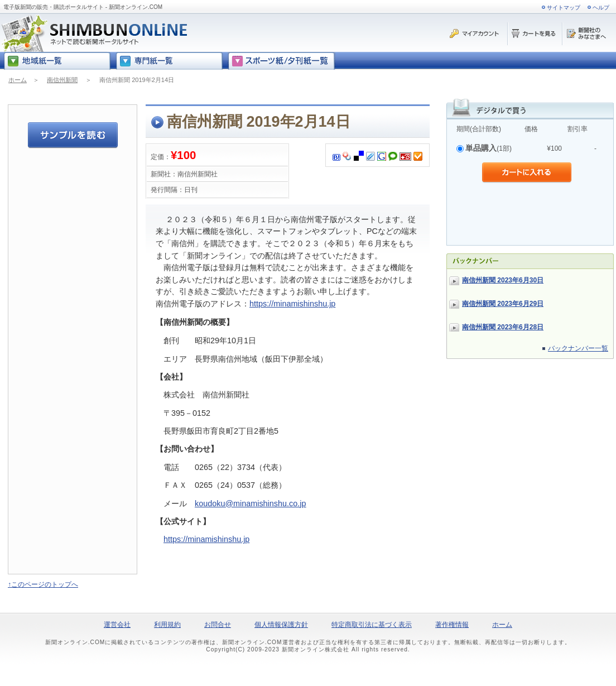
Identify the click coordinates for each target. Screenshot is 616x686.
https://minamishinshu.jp (292, 304)
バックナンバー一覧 (578, 348)
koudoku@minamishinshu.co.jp (250, 503)
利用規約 (167, 625)
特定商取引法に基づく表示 (372, 625)
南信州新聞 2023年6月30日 (503, 280)
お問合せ (218, 625)
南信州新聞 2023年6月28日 (503, 327)
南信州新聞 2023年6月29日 (503, 304)
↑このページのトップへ (43, 584)
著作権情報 (452, 625)
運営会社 (117, 625)
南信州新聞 (62, 80)
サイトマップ (564, 8)
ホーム (18, 80)
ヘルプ (601, 8)
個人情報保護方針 (281, 625)
